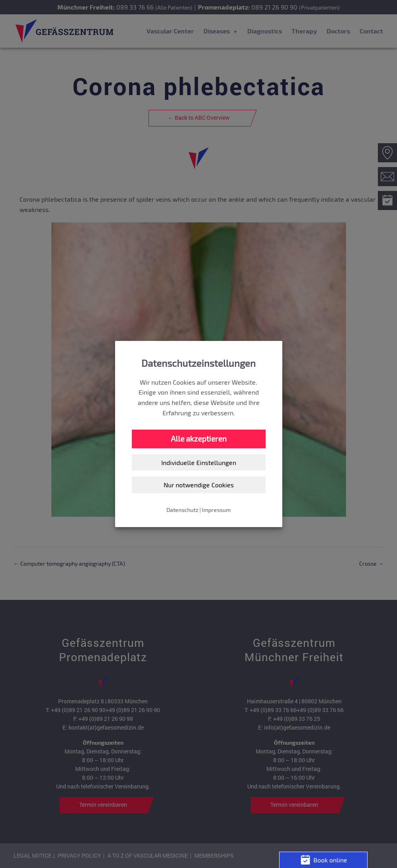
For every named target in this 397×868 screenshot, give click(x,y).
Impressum (216, 510)
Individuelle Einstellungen (199, 462)
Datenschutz (182, 510)
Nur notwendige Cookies (199, 485)
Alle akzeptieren (199, 439)
